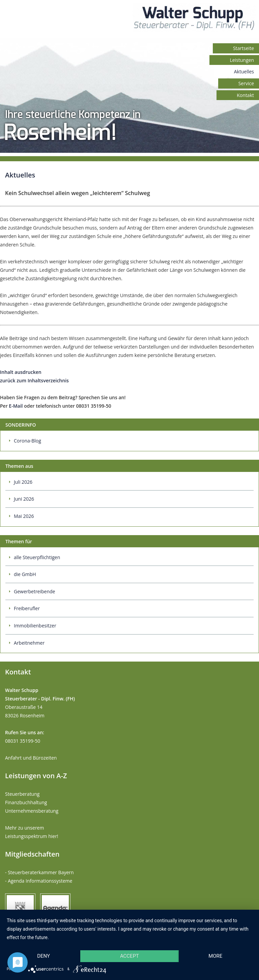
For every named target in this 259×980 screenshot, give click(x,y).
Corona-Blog (27, 441)
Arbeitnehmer (29, 643)
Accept (129, 956)
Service (246, 83)
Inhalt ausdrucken (21, 372)
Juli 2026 (23, 482)
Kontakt (245, 95)
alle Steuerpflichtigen (37, 557)
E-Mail (16, 406)
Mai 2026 (24, 516)
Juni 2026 (24, 499)
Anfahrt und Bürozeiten (31, 758)
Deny (44, 956)
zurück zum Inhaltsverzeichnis (34, 380)
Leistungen (242, 60)
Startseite (243, 48)
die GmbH (25, 574)
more (215, 956)
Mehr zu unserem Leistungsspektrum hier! (32, 832)
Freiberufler (27, 608)
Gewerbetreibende (34, 591)
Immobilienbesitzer (35, 626)
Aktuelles (244, 71)
